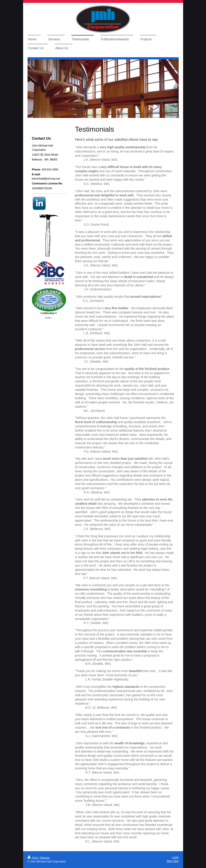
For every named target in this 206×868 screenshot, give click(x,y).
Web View (173, 861)
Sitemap (45, 858)
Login (175, 857)
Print (33, 858)
